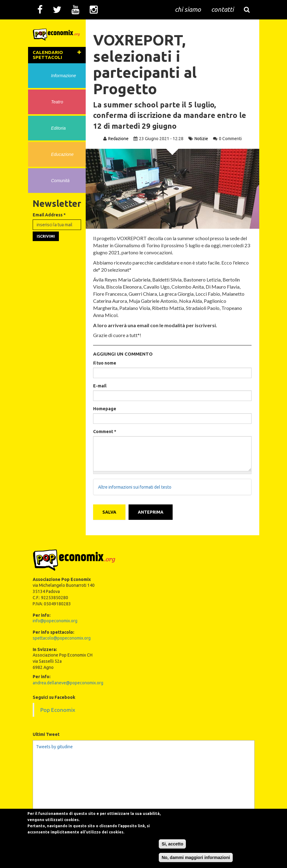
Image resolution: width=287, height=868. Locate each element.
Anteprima (151, 512)
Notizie (201, 139)
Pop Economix (58, 710)
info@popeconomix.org (55, 621)
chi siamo (188, 9)
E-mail (100, 386)
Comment (105, 432)
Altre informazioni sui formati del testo (135, 487)
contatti (222, 9)
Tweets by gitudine (54, 746)
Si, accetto (180, 844)
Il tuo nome (105, 363)
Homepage (105, 409)
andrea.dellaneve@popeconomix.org (68, 683)
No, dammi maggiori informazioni (203, 858)
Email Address (49, 216)
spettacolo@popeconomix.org (62, 638)
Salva (110, 512)
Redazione (118, 139)
